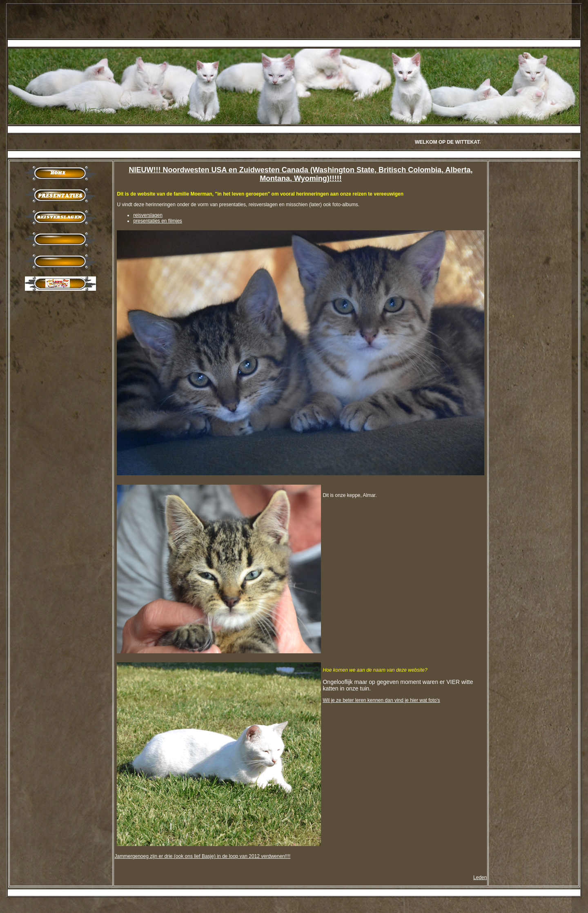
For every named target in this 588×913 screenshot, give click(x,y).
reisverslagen (148, 215)
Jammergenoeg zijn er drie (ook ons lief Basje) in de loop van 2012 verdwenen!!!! (202, 856)
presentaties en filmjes (157, 221)
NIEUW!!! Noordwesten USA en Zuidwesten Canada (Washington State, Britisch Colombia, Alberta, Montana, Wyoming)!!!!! (301, 174)
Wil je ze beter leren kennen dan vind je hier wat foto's (381, 700)
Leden (480, 877)
